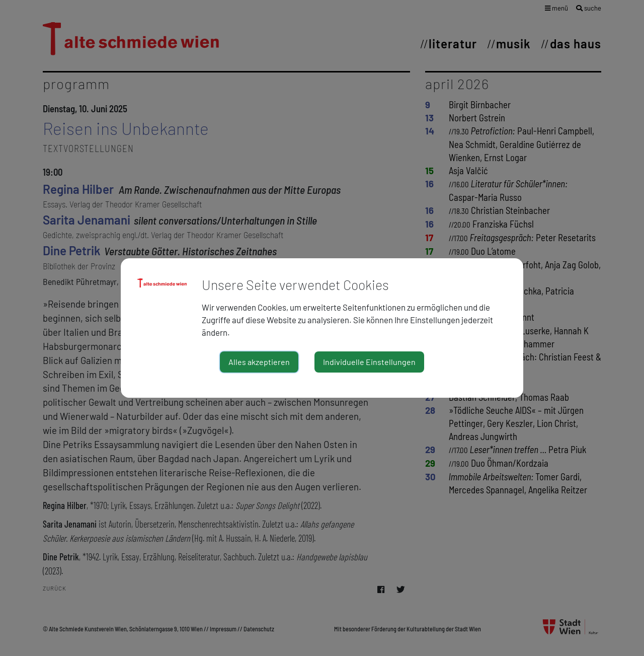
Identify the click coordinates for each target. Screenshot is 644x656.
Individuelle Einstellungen (369, 362)
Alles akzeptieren (259, 362)
